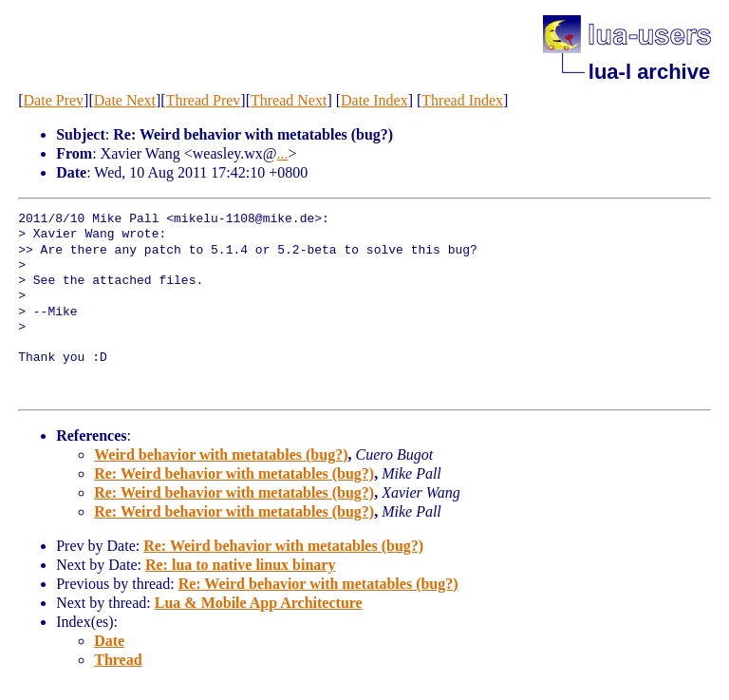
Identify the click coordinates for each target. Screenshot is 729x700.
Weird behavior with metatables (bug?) (221, 454)
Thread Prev (204, 100)
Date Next (125, 100)
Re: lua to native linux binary (240, 565)
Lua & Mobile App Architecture (259, 603)
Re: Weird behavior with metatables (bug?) (234, 473)
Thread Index (462, 100)
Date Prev (54, 100)
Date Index (374, 100)
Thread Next (289, 100)
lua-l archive (649, 72)
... (283, 153)
